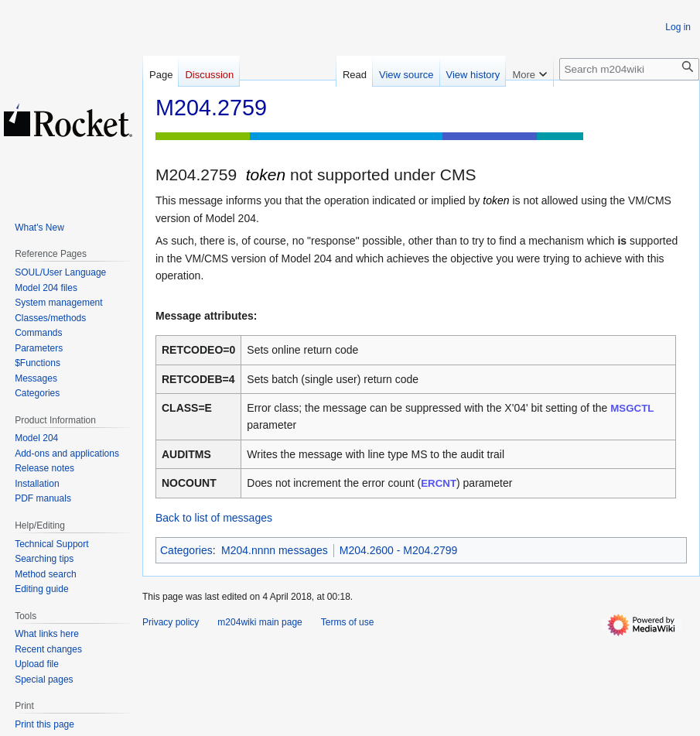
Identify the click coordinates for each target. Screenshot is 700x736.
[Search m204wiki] (629, 69)
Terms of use (348, 622)
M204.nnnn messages (275, 550)
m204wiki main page (260, 622)
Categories (186, 550)
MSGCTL (632, 408)
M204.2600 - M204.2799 (399, 550)
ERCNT (439, 483)
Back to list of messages (214, 518)
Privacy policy (171, 622)
